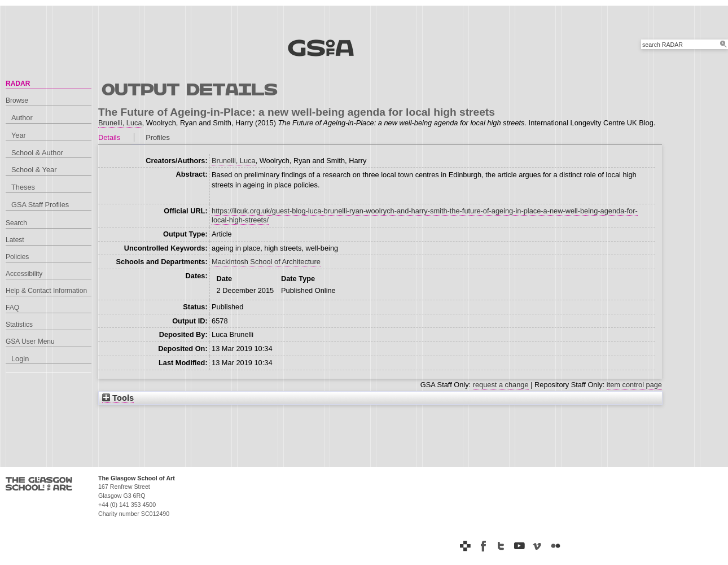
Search (16, 223)
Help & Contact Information (46, 291)
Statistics (19, 325)
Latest (15, 240)
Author (22, 118)
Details (109, 137)
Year (19, 135)
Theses (23, 187)
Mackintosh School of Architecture (266, 262)
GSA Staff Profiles (40, 205)
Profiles (158, 137)
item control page (634, 385)
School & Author (37, 153)
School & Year (34, 170)
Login (20, 359)
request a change (501, 385)
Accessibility (24, 274)
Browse (17, 100)
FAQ (12, 308)
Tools (118, 398)
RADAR (18, 84)
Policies (17, 257)
